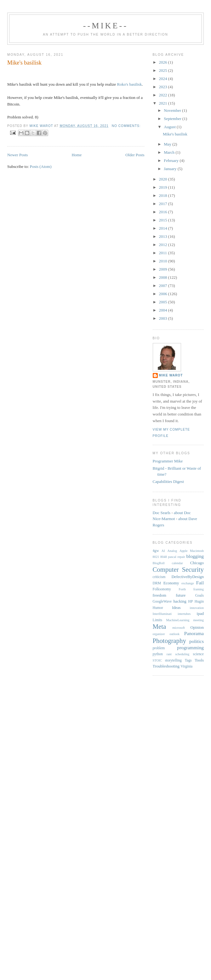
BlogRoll (159, 563)
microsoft (179, 628)
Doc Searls (162, 513)
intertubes (184, 614)
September (173, 119)
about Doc (182, 513)
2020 (164, 179)
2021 (164, 103)
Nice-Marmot (164, 519)
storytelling (173, 660)
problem (159, 648)
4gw (156, 551)
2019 (164, 187)
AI (163, 551)
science (198, 654)
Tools (199, 660)
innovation (197, 608)
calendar (177, 563)
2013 (164, 236)
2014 (164, 228)
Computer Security (178, 569)
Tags (188, 660)
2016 (164, 212)
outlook (174, 634)
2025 (164, 70)
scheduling (182, 654)
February (172, 160)
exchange (188, 583)
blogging (195, 556)
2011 (164, 253)
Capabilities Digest (168, 481)
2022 (164, 95)
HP (190, 602)
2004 (164, 310)
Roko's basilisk (130, 84)
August (170, 127)
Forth (182, 589)
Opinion (197, 627)
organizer (159, 634)
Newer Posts (17, 155)
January (171, 169)
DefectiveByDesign (188, 577)
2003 (164, 318)
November (173, 110)
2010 (164, 261)
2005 (164, 302)
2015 (164, 220)
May (168, 144)
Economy (171, 583)
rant (169, 654)
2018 (164, 195)
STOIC (157, 660)
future (181, 595)
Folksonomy (162, 589)
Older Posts (135, 155)
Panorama (194, 633)
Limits (158, 620)
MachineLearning (178, 620)
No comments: (126, 126)
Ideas (176, 607)
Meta (160, 626)
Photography (169, 641)
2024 (164, 79)
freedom (160, 595)
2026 (164, 62)
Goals (200, 596)
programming (190, 648)
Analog (172, 551)
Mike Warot (171, 375)
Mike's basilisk (24, 63)
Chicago (197, 563)
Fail (200, 583)
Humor (158, 608)
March (170, 152)
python (158, 654)
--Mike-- (106, 26)
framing (199, 589)
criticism (159, 577)
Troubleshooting (166, 666)
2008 (164, 277)
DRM (157, 583)
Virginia (186, 666)
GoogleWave (162, 602)
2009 (164, 269)
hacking (180, 601)
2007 (164, 286)
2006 (164, 294)
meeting (199, 620)
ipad (200, 613)
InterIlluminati (162, 614)
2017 (164, 204)
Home (77, 155)
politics (197, 641)
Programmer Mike (168, 461)
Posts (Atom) (41, 166)
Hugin (199, 602)
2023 (164, 87)
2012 (164, 245)
